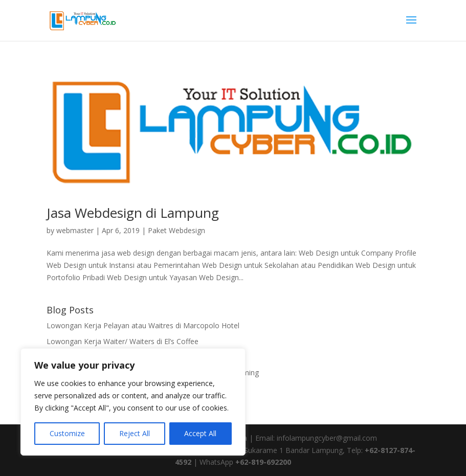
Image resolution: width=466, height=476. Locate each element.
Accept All (200, 433)
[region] (133, 402)
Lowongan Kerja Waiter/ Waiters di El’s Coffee (123, 341)
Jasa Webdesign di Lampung (133, 213)
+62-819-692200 (263, 462)
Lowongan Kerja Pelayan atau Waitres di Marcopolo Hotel (143, 325)
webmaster (75, 230)
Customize (67, 433)
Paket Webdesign (176, 230)
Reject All (135, 433)
